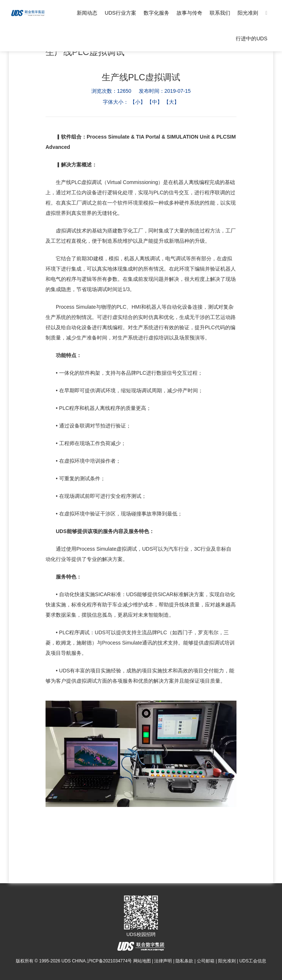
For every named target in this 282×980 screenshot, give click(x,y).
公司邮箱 (206, 961)
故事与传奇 (189, 13)
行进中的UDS (252, 38)
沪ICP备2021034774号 (110, 961)
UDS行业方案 (120, 13)
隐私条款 (184, 961)
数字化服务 (156, 13)
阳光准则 (248, 13)
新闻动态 (87, 13)
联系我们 (220, 13)
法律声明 (163, 961)
